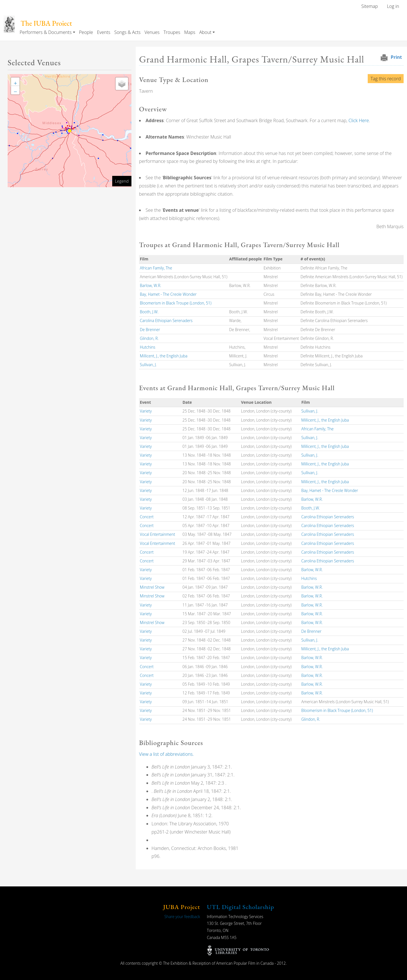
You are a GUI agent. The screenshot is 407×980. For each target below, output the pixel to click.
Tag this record (386, 79)
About (205, 32)
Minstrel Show (152, 587)
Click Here (359, 120)
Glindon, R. (149, 338)
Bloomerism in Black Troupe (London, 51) (176, 303)
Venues (152, 32)
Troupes (172, 32)
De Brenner (150, 330)
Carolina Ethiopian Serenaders (166, 320)
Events (104, 32)
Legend (122, 181)
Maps (190, 32)
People (86, 32)
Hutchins (148, 347)
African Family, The (156, 268)
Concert (147, 517)
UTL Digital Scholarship (241, 907)
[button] (15, 82)
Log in (393, 6)
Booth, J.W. (149, 312)
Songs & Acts (127, 32)
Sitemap (370, 6)
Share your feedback (182, 917)
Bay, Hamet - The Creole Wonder (168, 294)
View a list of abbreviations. (166, 754)
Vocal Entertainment (158, 534)
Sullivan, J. (148, 365)
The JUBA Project (46, 23)
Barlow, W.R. (151, 285)
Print (396, 57)
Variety (146, 411)
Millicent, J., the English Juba (164, 356)
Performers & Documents (46, 32)
